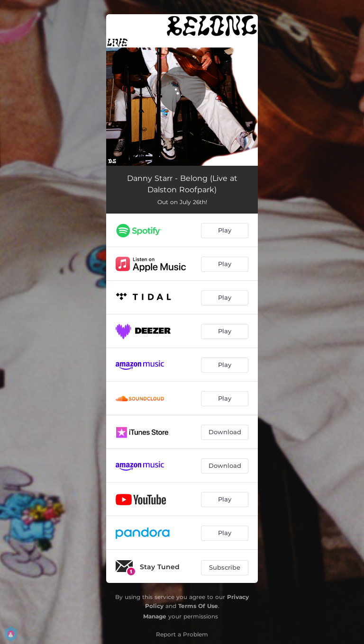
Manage (155, 616)
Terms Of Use (198, 606)
